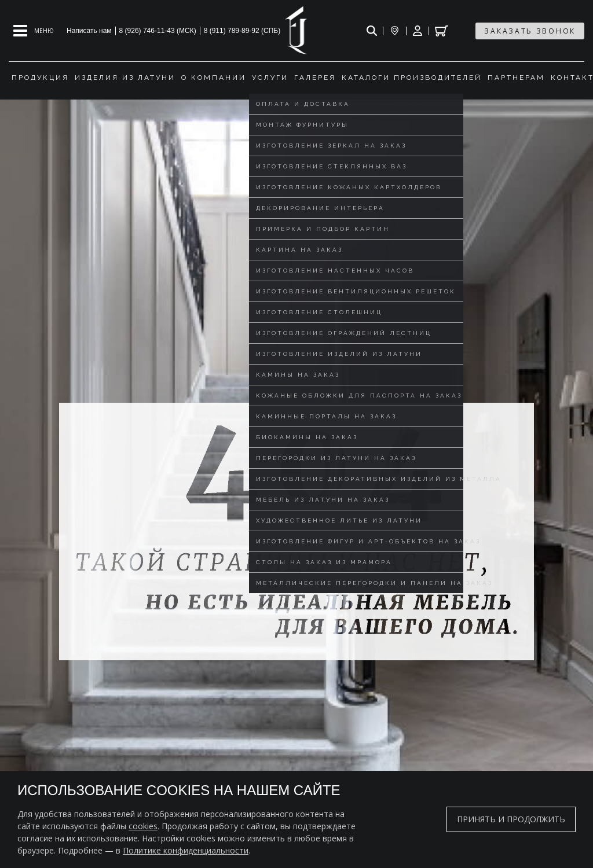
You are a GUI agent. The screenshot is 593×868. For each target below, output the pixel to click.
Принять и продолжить (511, 819)
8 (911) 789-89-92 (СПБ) (242, 31)
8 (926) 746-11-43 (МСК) (158, 31)
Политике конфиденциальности (186, 850)
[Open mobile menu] (34, 31)
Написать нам (89, 31)
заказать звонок (530, 31)
